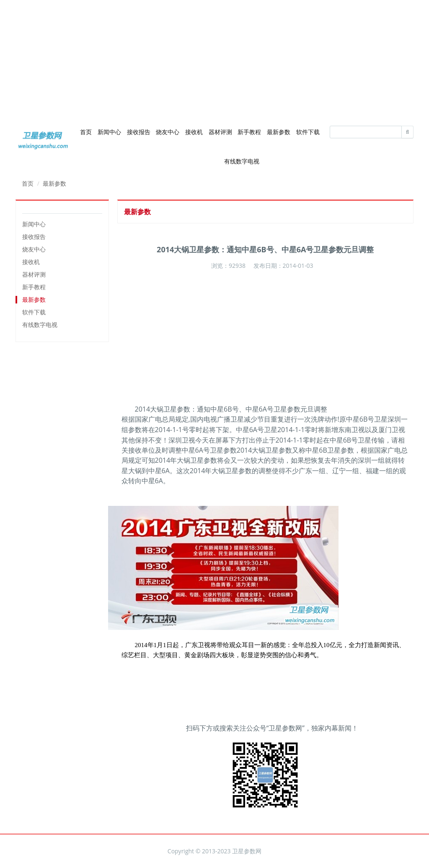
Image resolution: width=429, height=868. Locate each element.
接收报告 (139, 132)
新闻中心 (109, 132)
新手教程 (249, 132)
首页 (86, 132)
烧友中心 (168, 132)
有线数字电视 (242, 161)
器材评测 (220, 132)
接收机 (194, 132)
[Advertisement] (214, 59)
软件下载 (308, 132)
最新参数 (279, 132)
